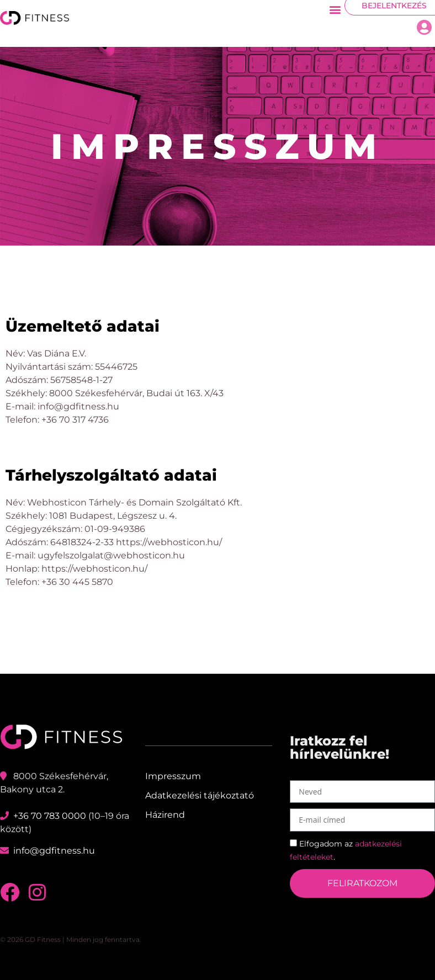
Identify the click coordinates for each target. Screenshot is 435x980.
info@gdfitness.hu (54, 851)
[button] (335, 9)
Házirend (165, 815)
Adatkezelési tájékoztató (200, 795)
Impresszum (173, 776)
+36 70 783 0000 (50, 816)
